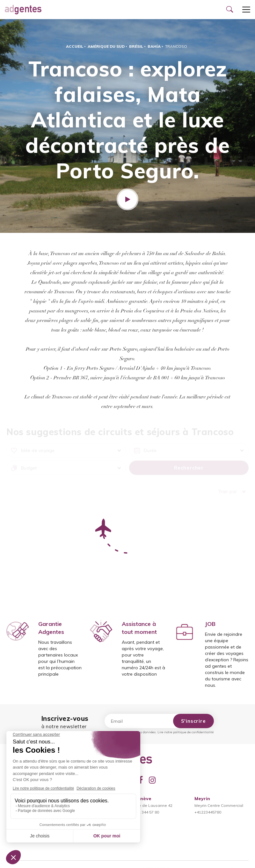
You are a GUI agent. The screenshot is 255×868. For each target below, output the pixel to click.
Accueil (75, 46)
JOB (210, 624)
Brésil (136, 46)
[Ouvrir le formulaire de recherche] (229, 10)
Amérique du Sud (106, 46)
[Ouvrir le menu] (246, 10)
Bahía (154, 46)
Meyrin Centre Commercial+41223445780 (219, 805)
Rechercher (189, 468)
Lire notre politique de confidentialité (186, 732)
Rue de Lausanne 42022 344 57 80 (153, 805)
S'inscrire (193, 721)
